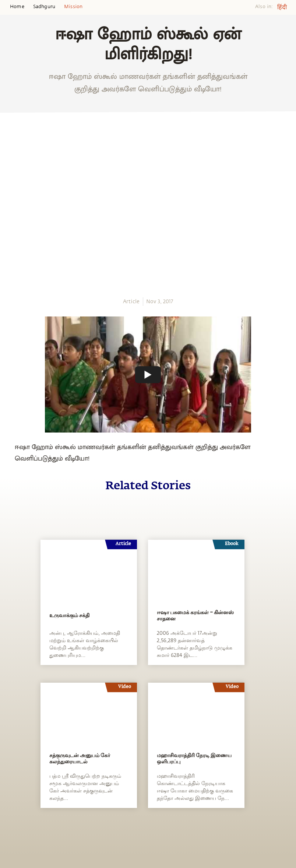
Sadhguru (44, 7)
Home (17, 7)
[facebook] (8, 192)
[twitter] (8, 206)
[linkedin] (8, 219)
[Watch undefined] (148, 375)
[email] (8, 232)
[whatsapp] (10, 179)
